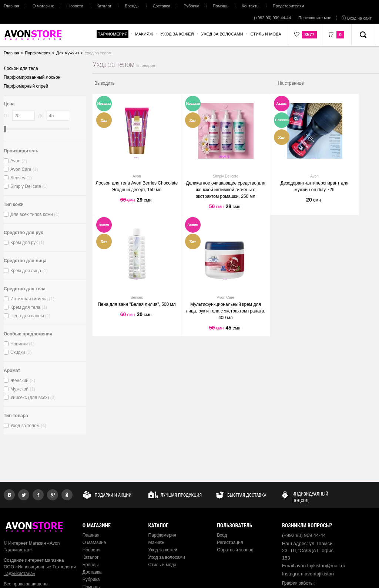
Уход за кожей (163, 550)
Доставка (162, 6)
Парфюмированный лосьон (32, 77)
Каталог (104, 6)
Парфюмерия (162, 535)
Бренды (132, 6)
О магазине (43, 6)
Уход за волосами (167, 557)
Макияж (156, 543)
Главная (11, 6)
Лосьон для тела (21, 68)
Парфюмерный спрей (26, 86)
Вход (222, 535)
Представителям (289, 6)
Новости (75, 6)
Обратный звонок (235, 550)
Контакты (251, 6)
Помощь (221, 6)
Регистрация (230, 543)
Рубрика (192, 6)
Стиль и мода (162, 565)
